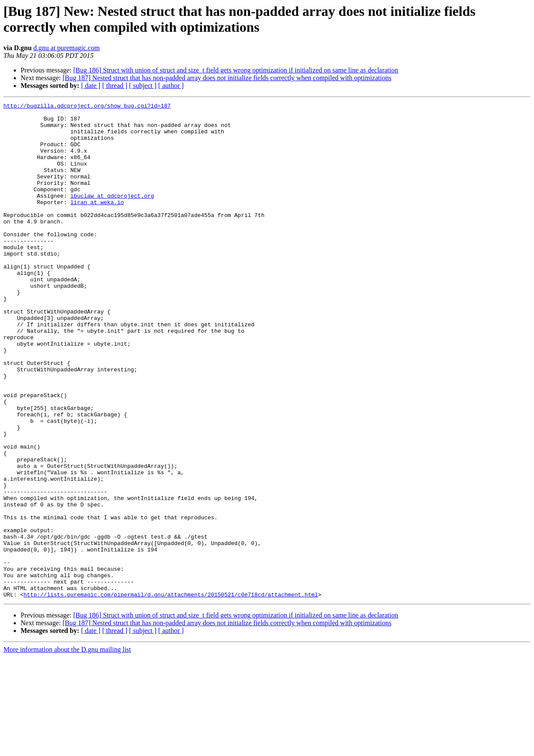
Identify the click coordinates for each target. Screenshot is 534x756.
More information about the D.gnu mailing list (67, 748)
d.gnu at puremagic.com (67, 48)
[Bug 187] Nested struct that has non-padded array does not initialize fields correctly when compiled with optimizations (227, 78)
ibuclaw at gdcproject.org (112, 215)
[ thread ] (115, 86)
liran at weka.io (97, 223)
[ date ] (91, 86)
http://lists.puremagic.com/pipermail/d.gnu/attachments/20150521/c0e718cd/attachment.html (171, 693)
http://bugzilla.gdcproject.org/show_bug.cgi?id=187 (87, 107)
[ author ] (171, 86)
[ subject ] (143, 86)
